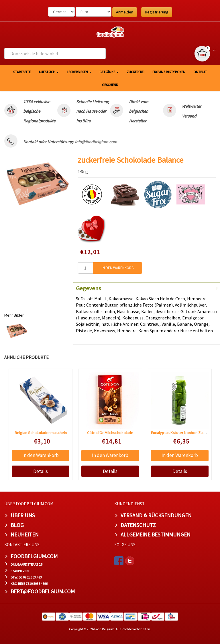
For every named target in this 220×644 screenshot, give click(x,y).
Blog (17, 525)
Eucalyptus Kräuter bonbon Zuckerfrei (184, 433)
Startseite (22, 72)
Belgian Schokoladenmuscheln (41, 433)
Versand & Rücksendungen (156, 515)
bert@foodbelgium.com (43, 591)
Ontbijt (200, 72)
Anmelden (125, 12)
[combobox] (55, 53)
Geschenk (110, 85)
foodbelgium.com (34, 556)
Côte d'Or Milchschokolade (110, 433)
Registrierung (157, 12)
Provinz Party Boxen (169, 72)
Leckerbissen (79, 72)
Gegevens (89, 288)
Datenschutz (138, 525)
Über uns (23, 515)
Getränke (109, 72)
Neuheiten (25, 534)
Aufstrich (49, 72)
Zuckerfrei (135, 72)
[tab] (147, 288)
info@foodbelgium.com (96, 142)
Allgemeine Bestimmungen (156, 534)
